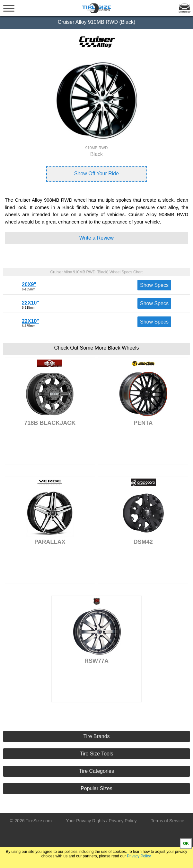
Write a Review (96, 238)
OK (186, 844)
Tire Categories (96, 771)
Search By (184, 12)
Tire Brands (96, 736)
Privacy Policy (139, 856)
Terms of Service (168, 821)
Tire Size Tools (96, 754)
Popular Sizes (96, 788)
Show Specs (154, 285)
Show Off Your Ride (96, 174)
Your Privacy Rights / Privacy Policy (101, 821)
